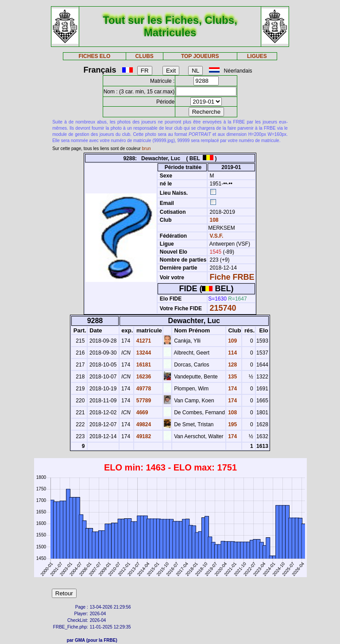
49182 (143, 436)
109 (232, 341)
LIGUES (257, 56)
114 (232, 353)
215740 (223, 308)
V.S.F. (217, 236)
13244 (143, 353)
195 (232, 424)
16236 (143, 377)
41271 (143, 341)
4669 (141, 413)
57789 (143, 401)
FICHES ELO (94, 56)
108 (213, 220)
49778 (143, 389)
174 (232, 389)
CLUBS (144, 56)
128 (232, 365)
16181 (143, 365)
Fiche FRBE (232, 277)
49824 (143, 424)
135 (232, 377)
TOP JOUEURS (200, 56)
